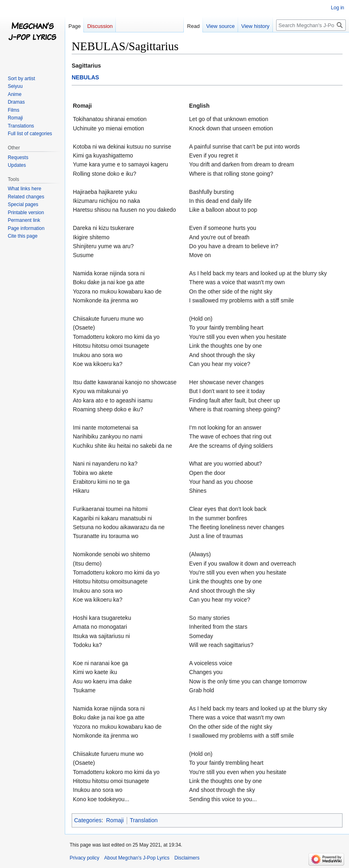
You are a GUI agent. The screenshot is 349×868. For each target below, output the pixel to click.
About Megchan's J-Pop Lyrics (137, 858)
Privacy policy (84, 858)
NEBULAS (85, 77)
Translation (144, 820)
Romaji (115, 820)
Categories (88, 820)
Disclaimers (187, 858)
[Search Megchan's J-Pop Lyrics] (311, 25)
